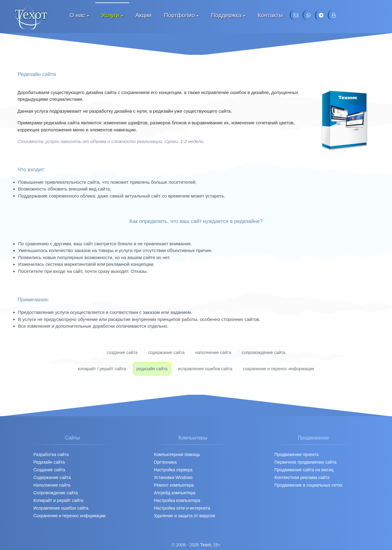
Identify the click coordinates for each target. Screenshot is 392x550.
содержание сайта (166, 352)
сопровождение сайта (263, 352)
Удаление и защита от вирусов (185, 516)
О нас (77, 15)
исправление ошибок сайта (205, 369)
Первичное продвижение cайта (305, 462)
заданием (181, 312)
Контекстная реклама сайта (302, 477)
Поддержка (226, 15)
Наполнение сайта (52, 485)
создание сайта (122, 352)
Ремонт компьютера (174, 485)
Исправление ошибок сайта (61, 508)
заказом (151, 312)
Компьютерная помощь (177, 454)
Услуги (110, 15)
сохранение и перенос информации (279, 369)
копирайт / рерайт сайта (102, 369)
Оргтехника (165, 462)
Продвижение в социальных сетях (309, 485)
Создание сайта (49, 470)
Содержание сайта (52, 477)
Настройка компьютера (177, 500)
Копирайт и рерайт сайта (58, 500)
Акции (143, 15)
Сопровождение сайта (56, 493)
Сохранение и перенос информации (70, 516)
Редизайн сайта (49, 462)
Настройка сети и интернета (182, 508)
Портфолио (179, 15)
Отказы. (139, 271)
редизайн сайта (152, 369)
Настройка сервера (173, 470)
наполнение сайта (213, 352)
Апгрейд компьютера (175, 493)
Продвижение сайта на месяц (304, 470)
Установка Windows (173, 477)
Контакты (270, 15)
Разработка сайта (51, 454)
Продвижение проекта (296, 454)
